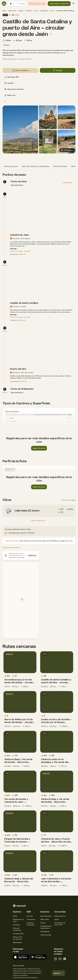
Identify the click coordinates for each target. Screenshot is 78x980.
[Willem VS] (22, 254)
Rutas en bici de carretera (18, 938)
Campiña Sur (44, 11)
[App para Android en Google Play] (38, 957)
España (21, 11)
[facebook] (65, 959)
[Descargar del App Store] (21, 957)
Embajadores (45, 931)
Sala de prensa (46, 916)
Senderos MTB (18, 934)
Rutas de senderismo (17, 929)
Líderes (43, 923)
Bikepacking (17, 942)
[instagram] (56, 959)
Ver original (27, 251)
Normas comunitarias (35, 971)
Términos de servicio (33, 969)
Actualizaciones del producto (46, 927)
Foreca (73, 500)
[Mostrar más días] (39, 521)
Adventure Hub (46, 935)
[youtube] (60, 959)
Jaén (36, 11)
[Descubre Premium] (13, 541)
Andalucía (29, 11)
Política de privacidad (20, 969)
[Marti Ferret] (23, 381)
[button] (37, 4)
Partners (30, 916)
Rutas (4, 11)
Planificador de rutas (18, 920)
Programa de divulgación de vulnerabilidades (27, 973)
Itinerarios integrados (31, 924)
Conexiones (31, 919)
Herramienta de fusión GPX (60, 924)
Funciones (17, 925)
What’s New (45, 919)
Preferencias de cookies (20, 971)
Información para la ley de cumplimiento (25, 978)
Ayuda (56, 919)
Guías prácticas (60, 916)
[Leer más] (13, 249)
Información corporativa (20, 975)
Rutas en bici (12, 11)
